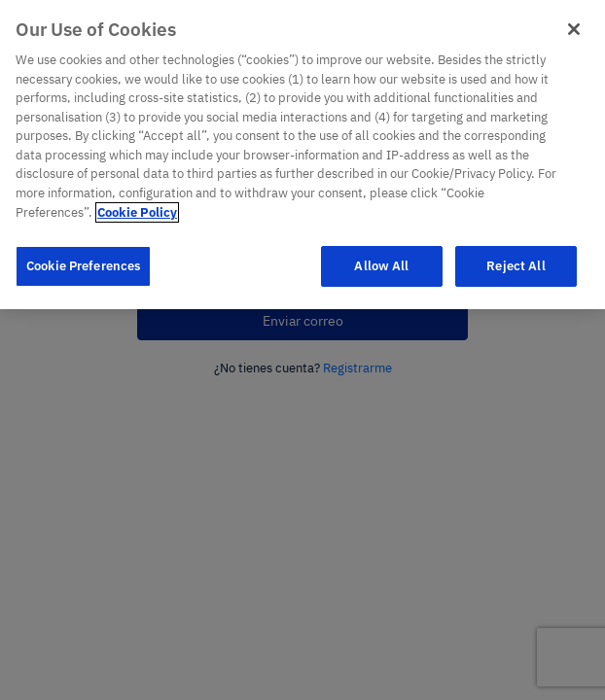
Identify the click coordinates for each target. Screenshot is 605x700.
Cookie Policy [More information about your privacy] (137, 195)
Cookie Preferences (83, 248)
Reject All (516, 248)
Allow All (381, 248)
